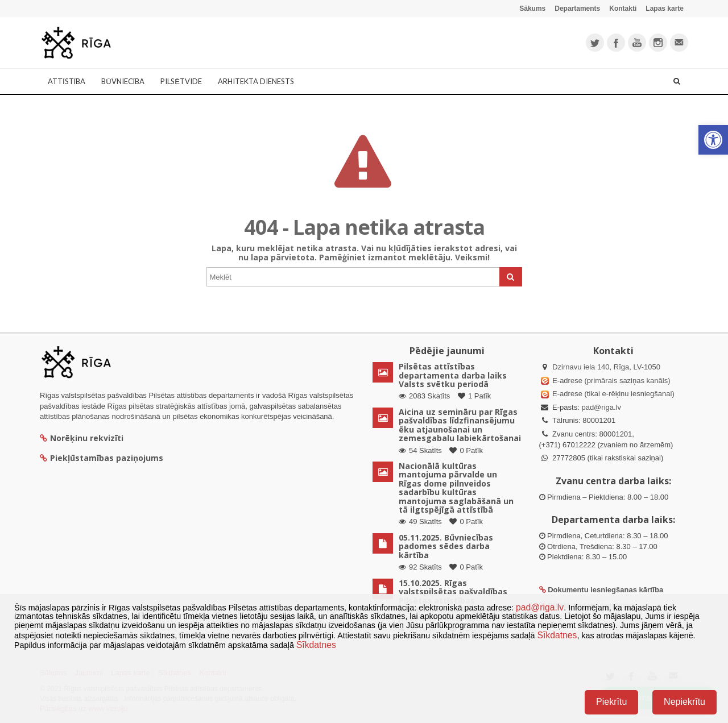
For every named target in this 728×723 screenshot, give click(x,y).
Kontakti (623, 9)
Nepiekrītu (684, 702)
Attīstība (67, 81)
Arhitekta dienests (256, 81)
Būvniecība (123, 81)
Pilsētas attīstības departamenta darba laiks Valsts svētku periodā (453, 375)
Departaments (577, 9)
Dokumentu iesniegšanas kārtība (605, 590)
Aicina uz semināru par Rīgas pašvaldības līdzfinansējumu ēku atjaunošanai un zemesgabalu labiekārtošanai (460, 425)
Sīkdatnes (557, 635)
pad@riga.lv (601, 407)
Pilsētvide (181, 81)
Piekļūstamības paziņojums (102, 458)
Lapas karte (665, 9)
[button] (713, 140)
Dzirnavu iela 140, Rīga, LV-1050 (606, 367)
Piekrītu (611, 702)
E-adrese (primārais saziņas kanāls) (611, 381)
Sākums (532, 9)
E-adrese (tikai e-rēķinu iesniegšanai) (613, 394)
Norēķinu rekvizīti (82, 438)
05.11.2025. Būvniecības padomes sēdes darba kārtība (446, 546)
